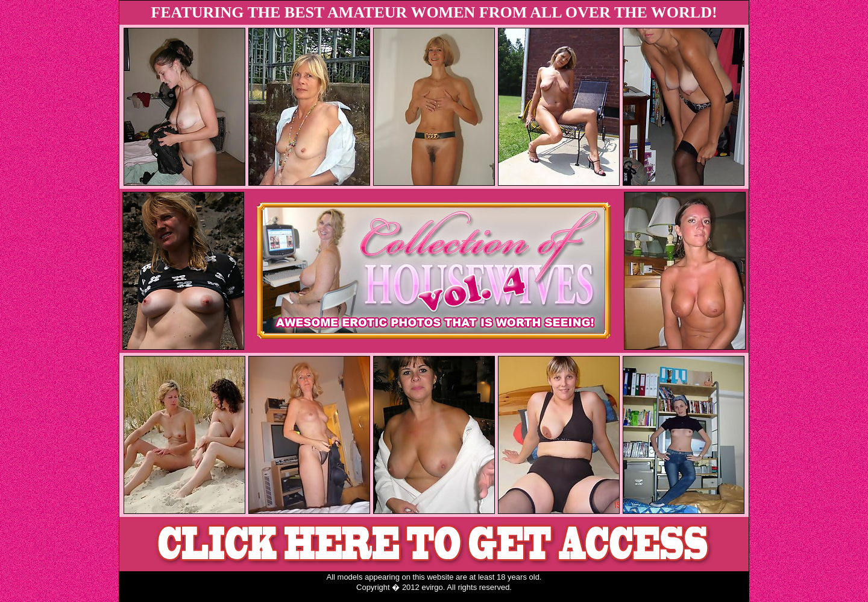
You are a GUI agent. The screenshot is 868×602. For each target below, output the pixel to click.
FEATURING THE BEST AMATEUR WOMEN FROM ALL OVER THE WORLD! (434, 12)
